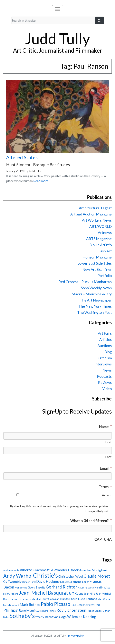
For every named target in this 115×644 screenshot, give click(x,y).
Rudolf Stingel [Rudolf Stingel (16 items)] (94, 611)
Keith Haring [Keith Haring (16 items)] (10, 599)
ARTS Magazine (99, 239)
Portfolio (105, 276)
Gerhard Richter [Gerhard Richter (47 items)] (61, 587)
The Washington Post (94, 312)
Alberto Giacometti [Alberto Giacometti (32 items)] (35, 570)
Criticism (105, 358)
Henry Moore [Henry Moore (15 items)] (11, 594)
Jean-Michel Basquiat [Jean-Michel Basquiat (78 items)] (43, 593)
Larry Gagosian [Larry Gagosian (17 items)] (50, 599)
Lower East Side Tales (94, 263)
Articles (106, 339)
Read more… (42, 181)
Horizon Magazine (97, 257)
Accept (107, 495)
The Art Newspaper (96, 300)
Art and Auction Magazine (91, 214)
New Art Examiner (97, 269)
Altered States (22, 157)
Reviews (105, 382)
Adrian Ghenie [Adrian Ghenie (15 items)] (11, 570)
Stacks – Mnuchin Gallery (92, 294)
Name (105, 427)
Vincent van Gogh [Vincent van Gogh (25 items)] (54, 617)
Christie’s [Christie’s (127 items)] (45, 575)
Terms (105, 487)
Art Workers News (97, 220)
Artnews (105, 232)
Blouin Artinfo (100, 245)
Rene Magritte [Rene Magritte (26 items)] (29, 610)
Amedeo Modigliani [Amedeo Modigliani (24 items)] (93, 570)
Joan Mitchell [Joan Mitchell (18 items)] (103, 594)
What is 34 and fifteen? (91, 521)
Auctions (105, 346)
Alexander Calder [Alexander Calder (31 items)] (65, 570)
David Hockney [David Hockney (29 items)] (48, 581)
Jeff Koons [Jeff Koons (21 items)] (76, 594)
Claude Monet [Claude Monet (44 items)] (97, 576)
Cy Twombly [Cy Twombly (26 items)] (12, 581)
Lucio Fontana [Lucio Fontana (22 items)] (88, 599)
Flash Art (104, 251)
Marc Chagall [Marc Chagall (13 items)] (104, 599)
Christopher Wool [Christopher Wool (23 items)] (71, 576)
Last (108, 457)
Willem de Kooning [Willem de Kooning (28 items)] (82, 617)
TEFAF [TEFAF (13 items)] (39, 617)
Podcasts (104, 376)
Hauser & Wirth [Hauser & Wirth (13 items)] (86, 588)
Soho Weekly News (96, 288)
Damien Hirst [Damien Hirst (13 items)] (29, 582)
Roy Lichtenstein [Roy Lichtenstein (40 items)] (71, 610)
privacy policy (76, 636)
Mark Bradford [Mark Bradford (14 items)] (11, 605)
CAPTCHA (103, 539)
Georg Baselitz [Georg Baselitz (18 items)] (36, 587)
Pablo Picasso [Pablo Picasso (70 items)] (56, 604)
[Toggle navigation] (58, 9)
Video (107, 389)
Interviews (103, 364)
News (107, 370)
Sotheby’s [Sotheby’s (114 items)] (22, 616)
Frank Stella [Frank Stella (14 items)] (21, 588)
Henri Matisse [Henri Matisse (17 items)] (102, 587)
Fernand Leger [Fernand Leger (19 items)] (80, 582)
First (108, 442)
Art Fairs (105, 333)
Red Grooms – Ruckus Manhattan (85, 282)
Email (106, 468)
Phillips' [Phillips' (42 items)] (11, 610)
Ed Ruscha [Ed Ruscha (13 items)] (65, 582)
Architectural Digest (95, 208)
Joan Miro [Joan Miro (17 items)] (89, 594)
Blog (108, 352)
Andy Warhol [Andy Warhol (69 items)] (18, 576)
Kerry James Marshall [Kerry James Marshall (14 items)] (30, 599)
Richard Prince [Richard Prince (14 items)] (48, 611)
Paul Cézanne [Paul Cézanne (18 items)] (79, 605)
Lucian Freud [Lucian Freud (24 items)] (69, 599)
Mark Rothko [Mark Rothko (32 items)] (30, 604)
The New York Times (95, 306)
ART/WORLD (100, 226)
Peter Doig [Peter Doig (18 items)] (94, 605)
